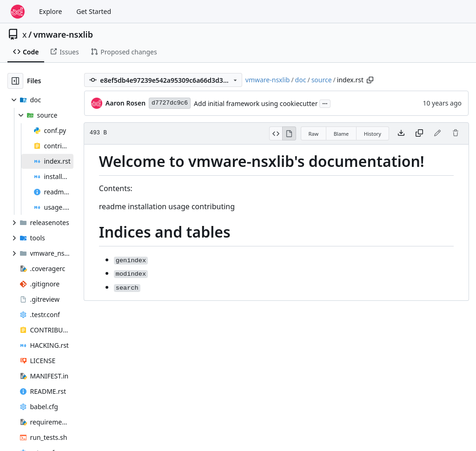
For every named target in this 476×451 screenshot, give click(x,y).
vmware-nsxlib (63, 34)
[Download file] (401, 133)
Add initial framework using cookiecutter (256, 103)
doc (301, 80)
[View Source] (276, 133)
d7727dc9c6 (170, 103)
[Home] (18, 12)
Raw (314, 134)
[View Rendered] (289, 133)
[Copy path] (370, 80)
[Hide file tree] (15, 81)
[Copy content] (419, 133)
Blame (341, 134)
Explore (50, 11)
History (373, 134)
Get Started (94, 11)
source (322, 80)
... (325, 103)
